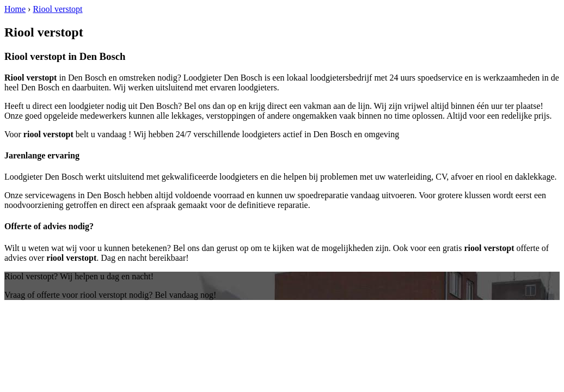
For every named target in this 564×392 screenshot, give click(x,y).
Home (15, 9)
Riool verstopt (57, 9)
